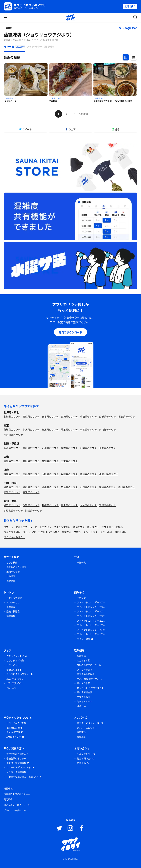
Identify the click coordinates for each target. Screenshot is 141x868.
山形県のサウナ (107, 416)
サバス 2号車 (83, 683)
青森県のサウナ (31, 416)
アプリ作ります (85, 670)
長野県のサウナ (107, 448)
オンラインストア (15, 656)
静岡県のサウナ (31, 461)
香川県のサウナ (127, 487)
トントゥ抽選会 (14, 598)
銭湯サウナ (79, 527)
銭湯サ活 (81, 706)
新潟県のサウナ (12, 448)
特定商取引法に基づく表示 (17, 794)
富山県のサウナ (31, 448)
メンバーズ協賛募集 (16, 772)
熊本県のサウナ (69, 505)
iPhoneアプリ (13, 732)
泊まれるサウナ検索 (16, 567)
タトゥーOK (29, 532)
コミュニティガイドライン (17, 805)
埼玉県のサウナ (69, 429)
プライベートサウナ (14, 537)
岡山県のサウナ (50, 487)
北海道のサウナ (12, 416)
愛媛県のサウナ (12, 492)
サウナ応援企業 (85, 692)
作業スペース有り (71, 532)
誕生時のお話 (13, 728)
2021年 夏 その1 (15, 679)
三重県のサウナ (69, 461)
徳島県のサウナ (107, 487)
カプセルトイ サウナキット (90, 688)
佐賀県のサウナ (31, 505)
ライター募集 (84, 639)
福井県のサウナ (69, 448)
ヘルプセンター (85, 754)
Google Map (130, 28)
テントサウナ (91, 532)
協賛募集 (11, 616)
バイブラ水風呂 (12, 532)
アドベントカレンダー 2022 (91, 616)
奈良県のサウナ (88, 474)
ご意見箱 (81, 763)
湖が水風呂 (120, 532)
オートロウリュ (43, 527)
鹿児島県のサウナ (13, 511)
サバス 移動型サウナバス (89, 679)
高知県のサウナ (31, 492)
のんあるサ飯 (84, 661)
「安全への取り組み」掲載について (24, 777)
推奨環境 (8, 789)
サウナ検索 (12, 563)
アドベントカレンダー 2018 (91, 634)
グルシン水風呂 (62, 527)
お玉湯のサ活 (11, 98)
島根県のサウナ (31, 487)
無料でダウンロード (70, 332)
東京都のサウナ (107, 429)
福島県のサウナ (127, 416)
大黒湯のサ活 (55, 98)
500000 (83, 114)
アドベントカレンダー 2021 (91, 621)
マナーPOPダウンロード (19, 767)
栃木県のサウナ (31, 429)
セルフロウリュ (24, 527)
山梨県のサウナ (88, 448)
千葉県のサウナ (88, 429)
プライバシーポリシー (15, 810)
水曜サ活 (81, 656)
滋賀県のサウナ (12, 474)
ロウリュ (8, 527)
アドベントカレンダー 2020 (91, 625)
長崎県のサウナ (50, 505)
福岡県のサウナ (12, 505)
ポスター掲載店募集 (16, 763)
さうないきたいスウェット (20, 674)
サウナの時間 (84, 697)
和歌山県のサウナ (109, 474)
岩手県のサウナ (50, 416)
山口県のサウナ (88, 487)
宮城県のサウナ (69, 416)
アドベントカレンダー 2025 (91, 602)
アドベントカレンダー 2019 (91, 630)
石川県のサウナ (50, 448)
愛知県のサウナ (50, 461)
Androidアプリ (14, 737)
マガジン (81, 598)
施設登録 (11, 581)
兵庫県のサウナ (69, 474)
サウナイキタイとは (16, 723)
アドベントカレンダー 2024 (91, 607)
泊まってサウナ (85, 702)
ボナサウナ (93, 527)
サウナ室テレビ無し (112, 527)
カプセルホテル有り (49, 532)
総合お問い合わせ (86, 758)
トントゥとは (13, 602)
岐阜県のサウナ (12, 461)
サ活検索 (11, 576)
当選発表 (11, 607)
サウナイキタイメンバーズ (90, 723)
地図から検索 (13, 572)
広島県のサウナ (69, 487)
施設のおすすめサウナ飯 (89, 665)
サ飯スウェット (14, 670)
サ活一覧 (81, 563)
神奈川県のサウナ (13, 435)
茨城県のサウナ (12, 429)
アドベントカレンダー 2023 (91, 611)
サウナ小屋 (106, 532)
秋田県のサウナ (88, 416)
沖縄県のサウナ (34, 511)
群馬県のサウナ (50, 429)
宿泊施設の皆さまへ (16, 758)
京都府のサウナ (31, 474)
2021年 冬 (11, 688)
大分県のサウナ (88, 505)
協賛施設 (81, 732)
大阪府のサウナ (50, 474)
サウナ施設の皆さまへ (17, 754)
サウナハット (13, 665)
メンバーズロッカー (87, 728)
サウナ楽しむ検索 (86, 674)
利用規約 (8, 799)
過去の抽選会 (13, 611)
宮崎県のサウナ (107, 505)
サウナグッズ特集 (15, 661)
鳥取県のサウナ (12, 487)
